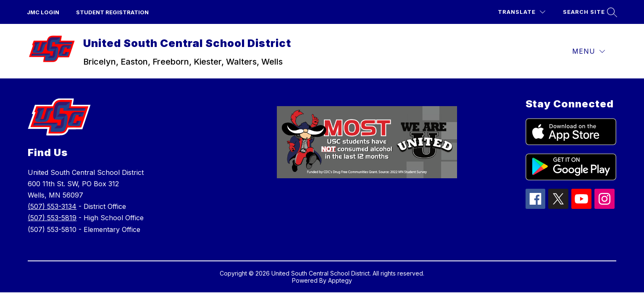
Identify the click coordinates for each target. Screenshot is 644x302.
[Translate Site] (522, 12)
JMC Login (43, 12)
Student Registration (112, 12)
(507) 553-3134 (52, 206)
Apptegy (340, 280)
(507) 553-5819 (52, 218)
